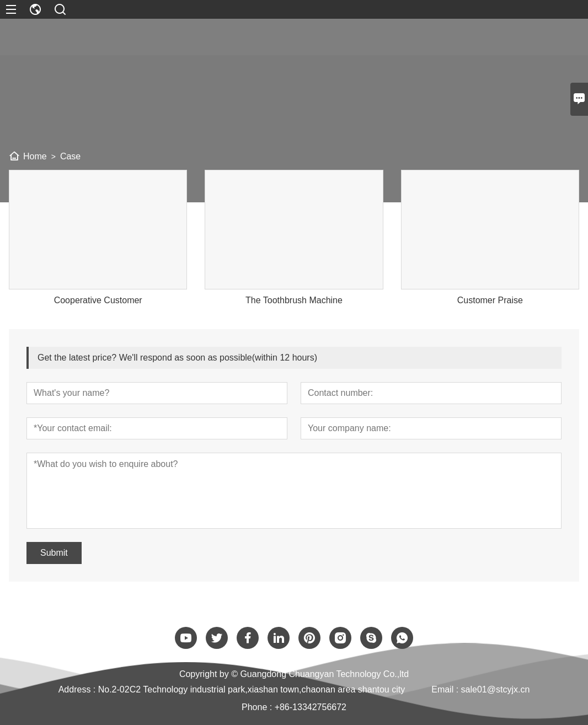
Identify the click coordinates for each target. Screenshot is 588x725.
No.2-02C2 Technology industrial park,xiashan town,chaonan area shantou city (252, 689)
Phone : (257, 707)
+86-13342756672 (311, 707)
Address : (78, 689)
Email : (446, 689)
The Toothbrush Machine (294, 300)
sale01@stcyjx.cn (496, 689)
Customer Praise (490, 300)
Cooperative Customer (98, 300)
